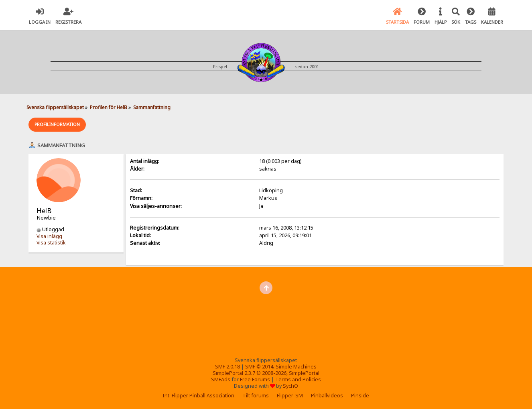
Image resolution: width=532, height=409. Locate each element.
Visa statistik (51, 243)
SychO (290, 386)
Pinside (360, 396)
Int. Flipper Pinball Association (198, 396)
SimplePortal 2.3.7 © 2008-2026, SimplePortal (266, 373)
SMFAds (221, 379)
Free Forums (255, 379)
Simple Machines (296, 367)
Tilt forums (256, 396)
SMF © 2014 (259, 367)
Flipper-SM (290, 396)
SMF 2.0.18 (227, 367)
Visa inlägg (49, 236)
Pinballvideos (327, 396)
